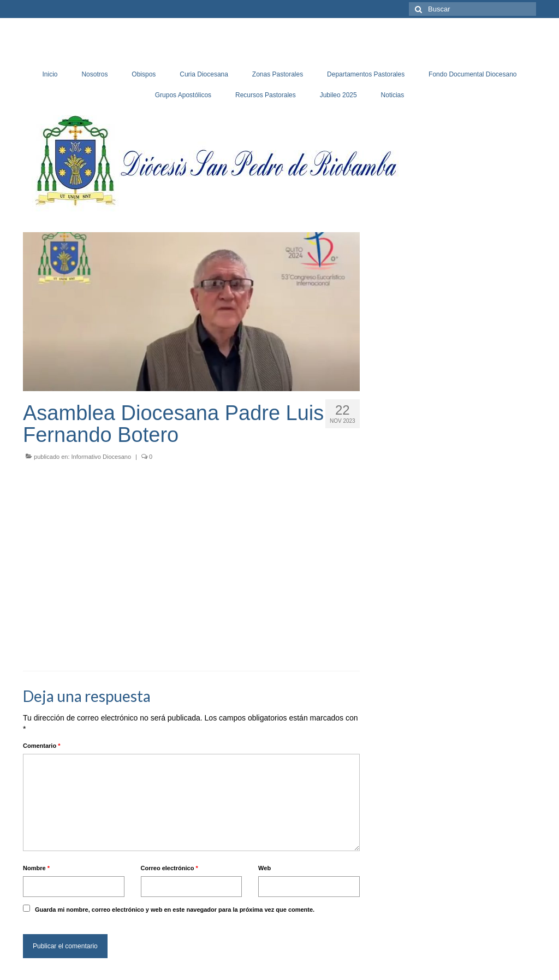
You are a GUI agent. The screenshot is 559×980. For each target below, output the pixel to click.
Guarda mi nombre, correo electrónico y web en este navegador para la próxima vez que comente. (175, 910)
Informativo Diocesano (101, 457)
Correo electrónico (170, 868)
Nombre (36, 868)
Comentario (41, 746)
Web (264, 868)
